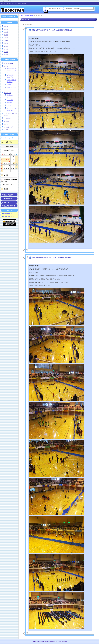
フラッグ (10, 105)
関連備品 (10, 103)
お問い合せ (69, 8)
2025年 (6, 29)
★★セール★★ (9, 63)
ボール (6, 66)
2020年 (6, 43)
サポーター (7, 118)
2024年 (6, 32)
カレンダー (7, 202)
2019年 (6, 46)
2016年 (6, 55)
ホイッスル (10, 100)
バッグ (6, 124)
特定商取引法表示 (9, 195)
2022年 (6, 38)
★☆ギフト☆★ (9, 127)
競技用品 (7, 121)
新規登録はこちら (9, 214)
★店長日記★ (8, 199)
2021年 (6, 41)
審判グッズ (7, 93)
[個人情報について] (9, 206)
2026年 (6, 26)
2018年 (6, 49)
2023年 (6, 35)
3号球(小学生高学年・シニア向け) (12, 70)
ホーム (21, 16)
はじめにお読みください (54, 8)
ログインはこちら (9, 217)
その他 (9, 85)
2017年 (6, 52)
